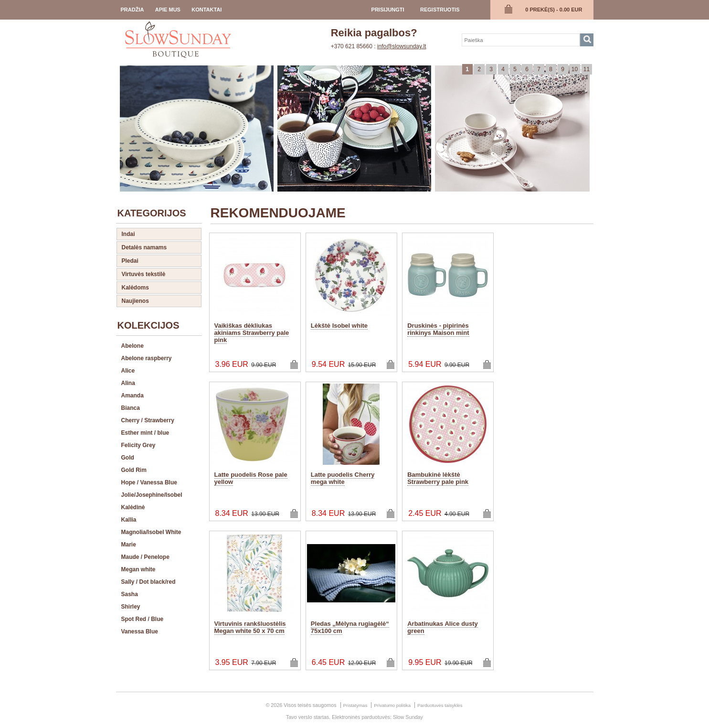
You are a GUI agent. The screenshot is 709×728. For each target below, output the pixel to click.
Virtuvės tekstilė (144, 274)
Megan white (138, 569)
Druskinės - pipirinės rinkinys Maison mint (438, 329)
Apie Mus (168, 10)
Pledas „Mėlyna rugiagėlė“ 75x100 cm (350, 627)
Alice (128, 371)
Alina (128, 383)
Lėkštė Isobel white (339, 326)
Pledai (130, 261)
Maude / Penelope (145, 557)
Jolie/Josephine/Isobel (152, 495)
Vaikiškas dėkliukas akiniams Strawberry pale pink (252, 333)
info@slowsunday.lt (402, 46)
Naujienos (135, 301)
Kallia (129, 520)
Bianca (131, 408)
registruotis (440, 10)
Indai (128, 234)
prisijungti (388, 10)
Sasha (130, 594)
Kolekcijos (148, 325)
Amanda (132, 396)
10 (575, 69)
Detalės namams (144, 247)
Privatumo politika (392, 705)
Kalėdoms (135, 288)
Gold (128, 458)
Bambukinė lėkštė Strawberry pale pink (438, 478)
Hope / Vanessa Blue (149, 482)
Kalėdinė (133, 507)
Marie (129, 545)
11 (587, 69)
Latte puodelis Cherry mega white (343, 478)
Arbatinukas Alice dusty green (443, 627)
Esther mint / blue (145, 433)
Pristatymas (355, 705)
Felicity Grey (138, 445)
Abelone (132, 346)
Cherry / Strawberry (148, 420)
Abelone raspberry (147, 358)
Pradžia (132, 10)
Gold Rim (134, 470)
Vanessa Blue (140, 632)
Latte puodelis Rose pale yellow (251, 478)
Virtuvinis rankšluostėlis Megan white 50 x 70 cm (250, 627)
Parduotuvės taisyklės (440, 705)
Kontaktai (206, 10)
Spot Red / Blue (143, 619)
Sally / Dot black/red (148, 582)
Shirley (131, 607)
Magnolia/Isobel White (151, 532)
